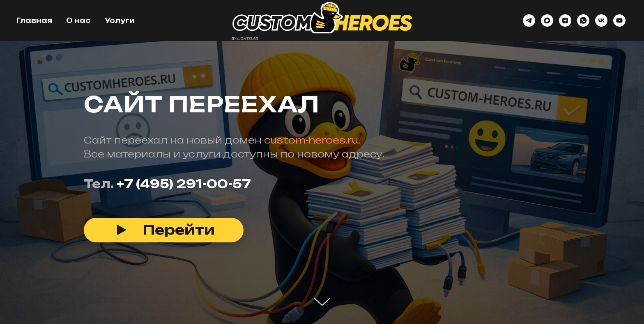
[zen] (565, 21)
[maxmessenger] (547, 21)
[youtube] (619, 21)
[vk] (601, 21)
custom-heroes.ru (311, 140)
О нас (78, 21)
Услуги (120, 21)
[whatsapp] (583, 21)
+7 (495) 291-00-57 (184, 184)
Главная (34, 21)
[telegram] (529, 21)
